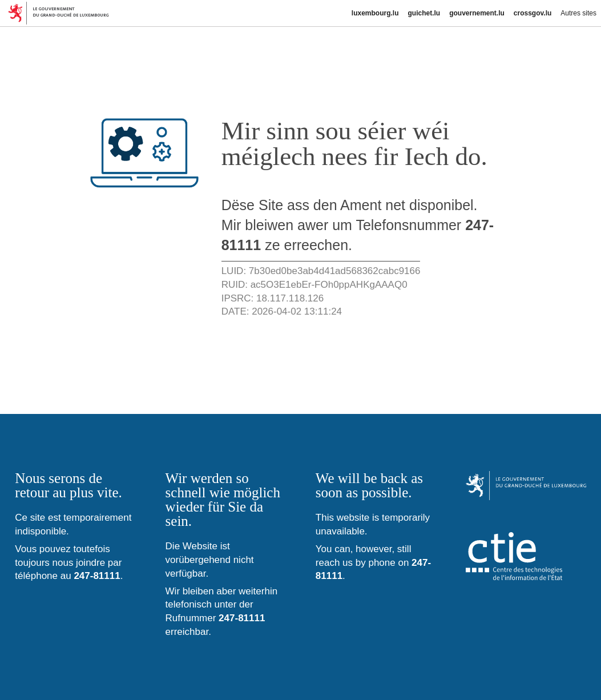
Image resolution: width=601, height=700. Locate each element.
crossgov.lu (533, 13)
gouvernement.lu (477, 13)
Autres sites (578, 13)
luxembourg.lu (375, 13)
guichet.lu (424, 13)
